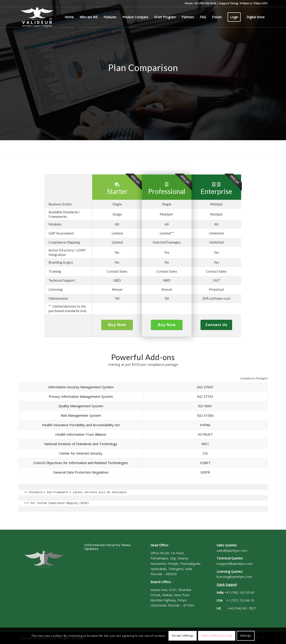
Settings (246, 636)
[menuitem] (69, 17)
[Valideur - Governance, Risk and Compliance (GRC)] (37, 17)
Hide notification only (217, 636)
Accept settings (183, 636)
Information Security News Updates (108, 547)
